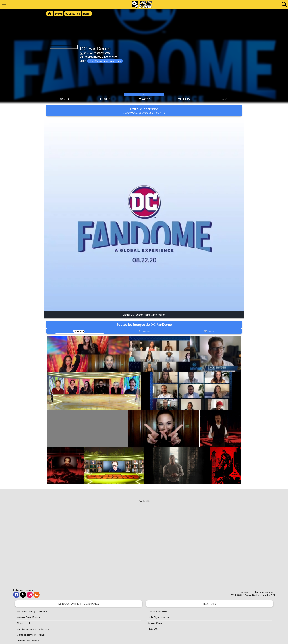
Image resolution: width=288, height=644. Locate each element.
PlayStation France (28, 641)
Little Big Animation (159, 617)
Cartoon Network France (31, 635)
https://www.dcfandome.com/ (105, 61)
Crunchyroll (24, 623)
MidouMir (153, 629)
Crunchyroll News (158, 612)
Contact (245, 592)
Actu (64, 99)
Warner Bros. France (29, 617)
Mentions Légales (263, 592)
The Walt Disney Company (32, 612)
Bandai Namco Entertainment (34, 629)
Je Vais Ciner (155, 623)
